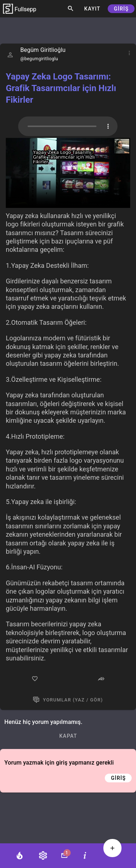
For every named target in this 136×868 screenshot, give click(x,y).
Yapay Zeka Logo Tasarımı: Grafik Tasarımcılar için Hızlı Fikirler (61, 88)
